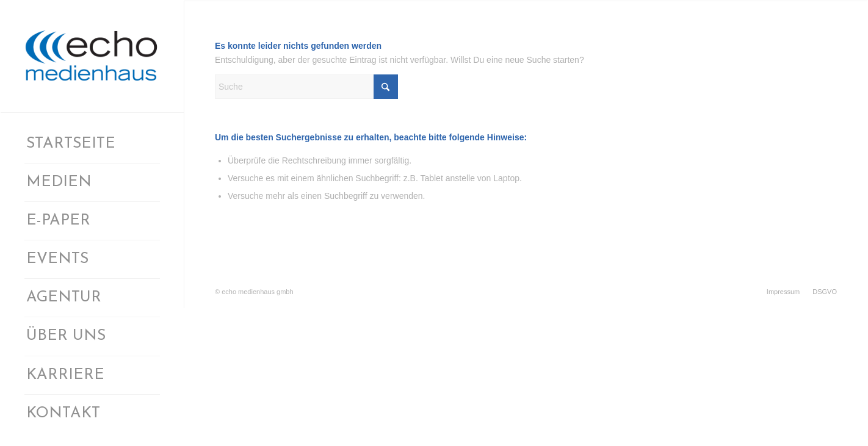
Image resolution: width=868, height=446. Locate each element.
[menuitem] (92, 145)
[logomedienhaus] (92, 56)
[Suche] (306, 87)
